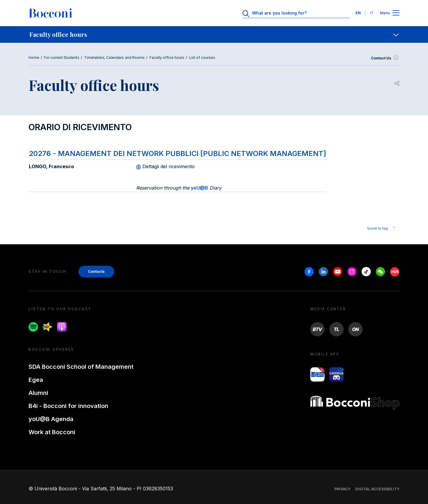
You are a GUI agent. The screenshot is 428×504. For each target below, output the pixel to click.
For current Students (62, 58)
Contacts (96, 271)
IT (372, 13)
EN (358, 13)
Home (34, 58)
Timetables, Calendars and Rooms (114, 58)
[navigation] (214, 34)
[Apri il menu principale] (396, 13)
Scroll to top (382, 229)
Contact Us (385, 58)
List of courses (202, 58)
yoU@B (199, 188)
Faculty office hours (167, 58)
